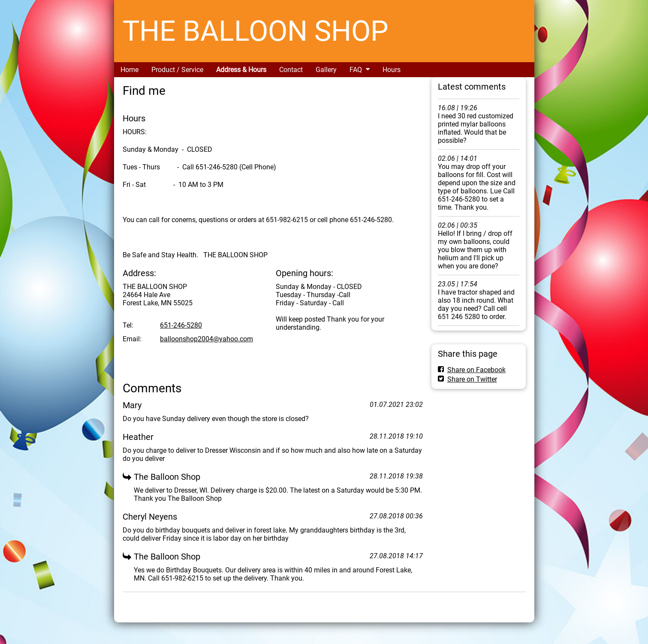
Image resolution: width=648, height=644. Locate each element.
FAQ (356, 70)
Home (130, 70)
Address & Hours (241, 70)
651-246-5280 (181, 325)
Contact (291, 70)
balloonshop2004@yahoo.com (206, 339)
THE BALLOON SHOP (256, 31)
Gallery (326, 70)
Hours (392, 70)
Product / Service (177, 70)
